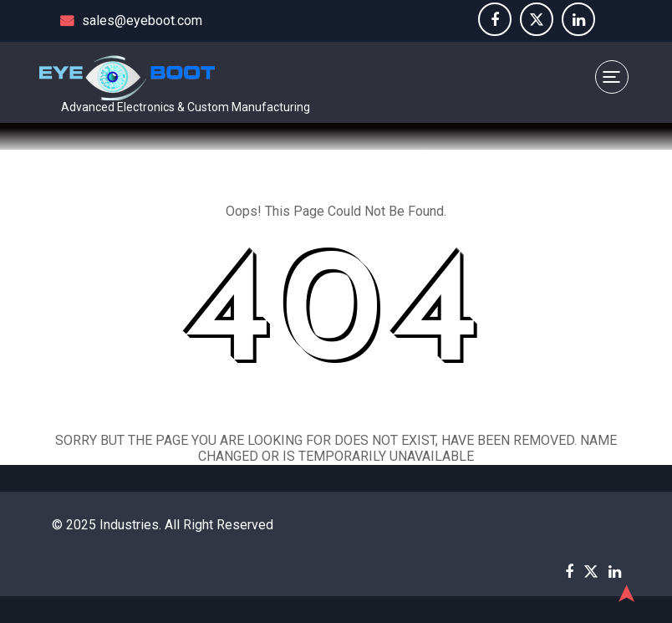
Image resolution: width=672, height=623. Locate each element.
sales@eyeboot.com (131, 20)
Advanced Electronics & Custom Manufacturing (186, 107)
